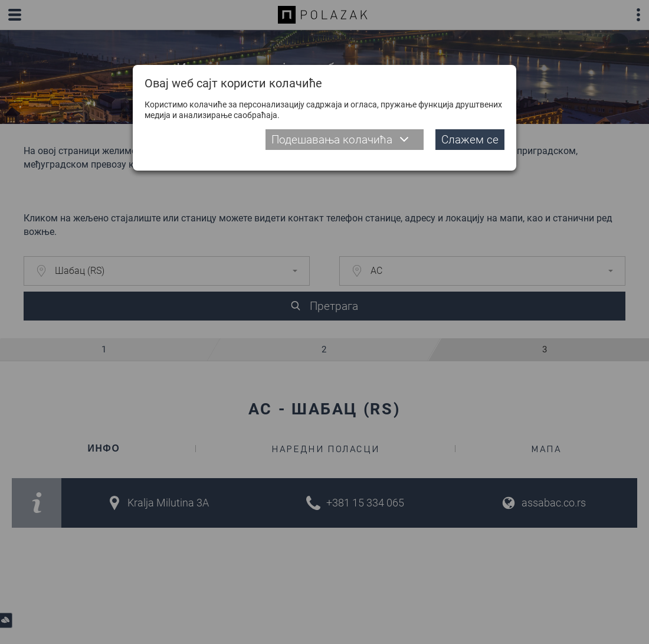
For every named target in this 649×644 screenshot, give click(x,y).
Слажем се (470, 140)
